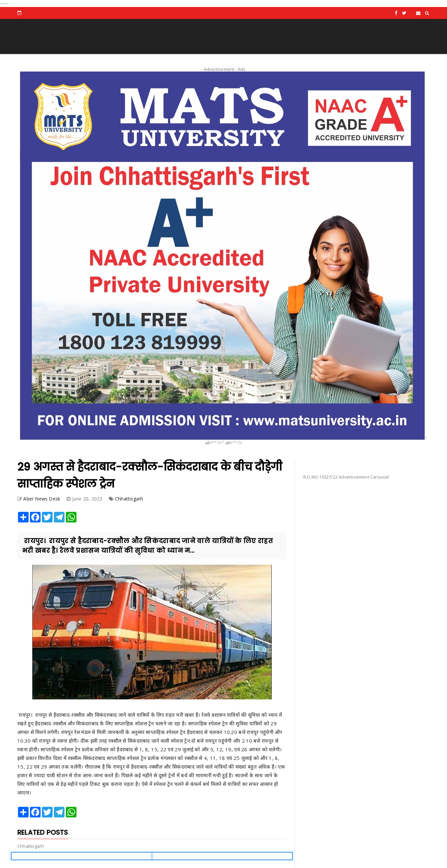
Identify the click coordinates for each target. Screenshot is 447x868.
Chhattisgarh (129, 499)
